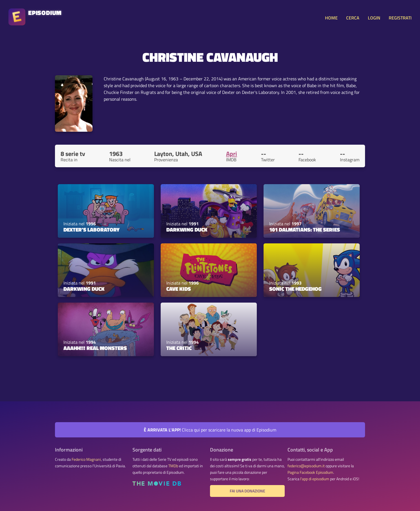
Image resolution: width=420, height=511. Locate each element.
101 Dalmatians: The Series (305, 230)
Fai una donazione (247, 491)
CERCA (353, 18)
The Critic (179, 348)
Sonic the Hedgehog (295, 289)
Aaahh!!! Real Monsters (95, 348)
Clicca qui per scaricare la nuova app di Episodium (210, 430)
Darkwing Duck (187, 230)
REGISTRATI (400, 18)
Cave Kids (179, 289)
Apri (232, 154)
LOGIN (374, 18)
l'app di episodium (315, 479)
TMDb (173, 466)
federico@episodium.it (306, 466)
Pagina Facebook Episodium (310, 472)
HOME (331, 18)
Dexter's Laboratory (91, 230)
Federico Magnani (86, 459)
